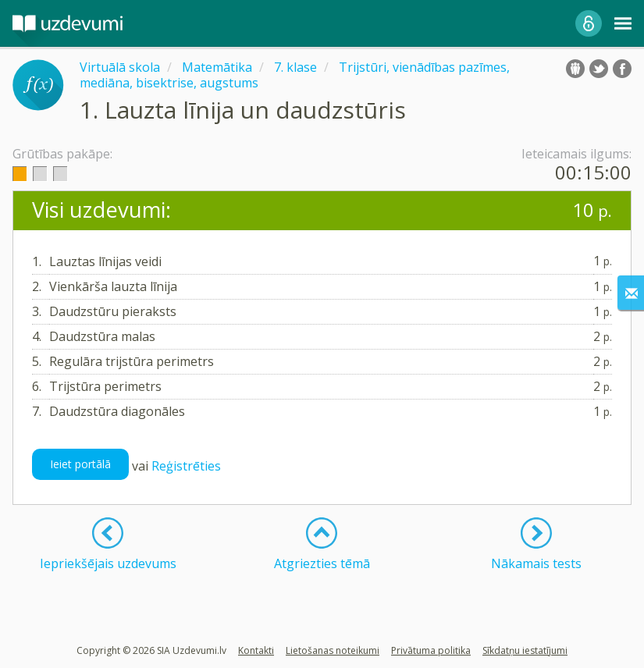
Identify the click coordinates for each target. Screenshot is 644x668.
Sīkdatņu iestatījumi (525, 650)
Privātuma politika (431, 650)
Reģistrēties (186, 466)
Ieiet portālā (80, 464)
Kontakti (256, 650)
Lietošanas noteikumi (333, 650)
